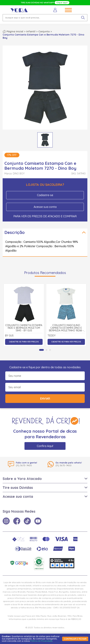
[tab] (41, 350)
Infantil (31, 31)
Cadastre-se (45, 195)
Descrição (15, 232)
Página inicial (15, 31)
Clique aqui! (62, 3)
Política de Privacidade (41, 641)
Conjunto (44, 31)
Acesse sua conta (45, 207)
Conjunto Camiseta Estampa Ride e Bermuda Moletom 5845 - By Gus (24, 328)
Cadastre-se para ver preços (24, 342)
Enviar (45, 399)
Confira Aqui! (45, 446)
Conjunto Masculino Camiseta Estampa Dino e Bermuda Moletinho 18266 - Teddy (66, 328)
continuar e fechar (75, 639)
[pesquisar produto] (83, 18)
